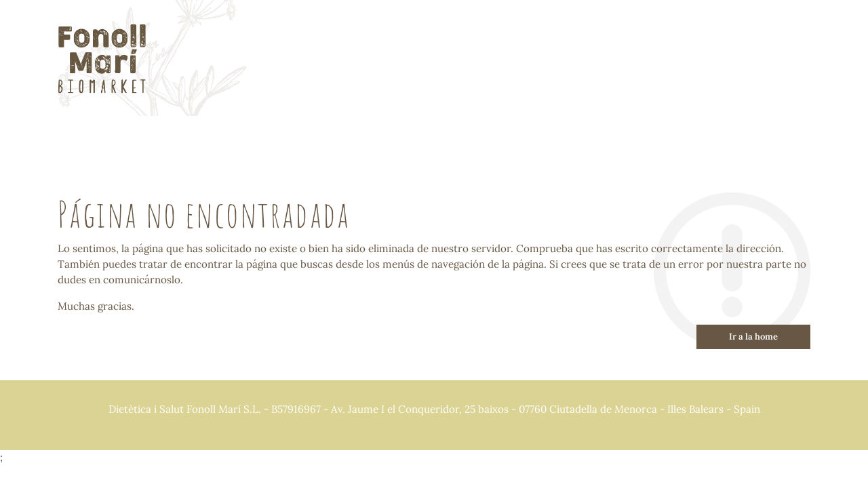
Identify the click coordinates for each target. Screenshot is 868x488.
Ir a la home (753, 337)
